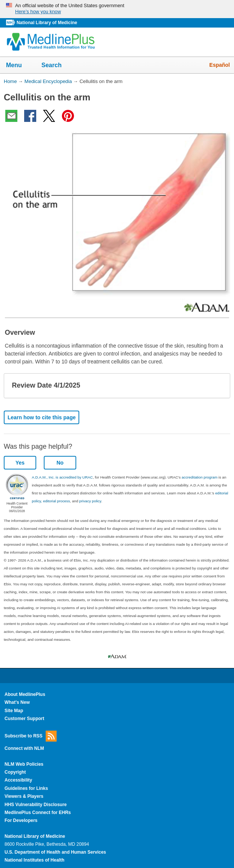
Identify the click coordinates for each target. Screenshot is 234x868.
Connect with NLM (24, 748)
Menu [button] (19, 66)
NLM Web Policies (24, 764)
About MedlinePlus (25, 694)
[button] (218, 386)
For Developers (21, 820)
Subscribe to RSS (31, 736)
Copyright (15, 772)
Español (220, 65)
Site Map (14, 711)
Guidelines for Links (26, 788)
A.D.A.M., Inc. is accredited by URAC (62, 477)
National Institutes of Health (34, 860)
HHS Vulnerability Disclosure (36, 805)
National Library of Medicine (47, 23)
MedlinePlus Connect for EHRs (38, 813)
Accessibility (18, 780)
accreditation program (199, 477)
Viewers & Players (24, 796)
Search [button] (56, 66)
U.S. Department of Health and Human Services (55, 852)
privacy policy (90, 501)
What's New (17, 702)
